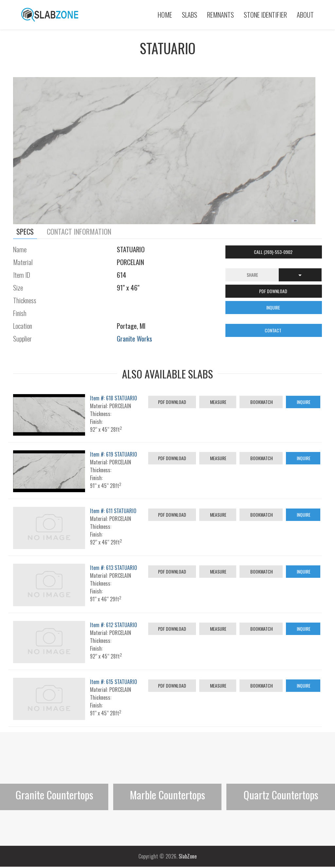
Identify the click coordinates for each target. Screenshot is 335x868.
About (305, 15)
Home (165, 15)
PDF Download (172, 402)
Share (252, 275)
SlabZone (188, 856)
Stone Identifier (265, 15)
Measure (218, 402)
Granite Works (134, 338)
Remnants (220, 15)
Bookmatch (261, 402)
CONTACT (273, 330)
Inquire (303, 402)
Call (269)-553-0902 (274, 252)
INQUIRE (274, 307)
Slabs (190, 15)
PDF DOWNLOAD (274, 291)
